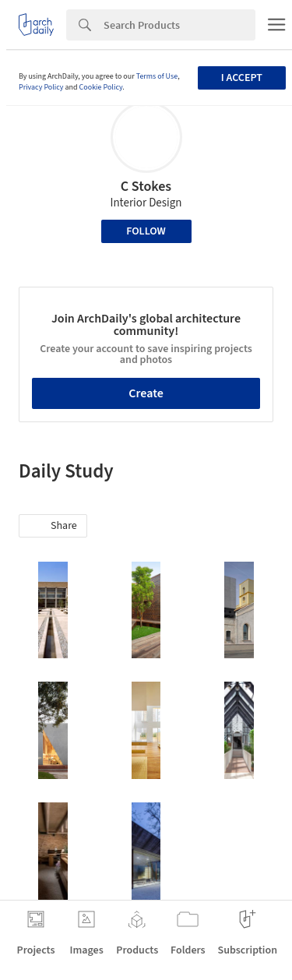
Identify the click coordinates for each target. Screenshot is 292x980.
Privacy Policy (41, 87)
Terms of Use (157, 76)
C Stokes (146, 187)
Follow (146, 231)
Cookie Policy (101, 87)
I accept (242, 78)
